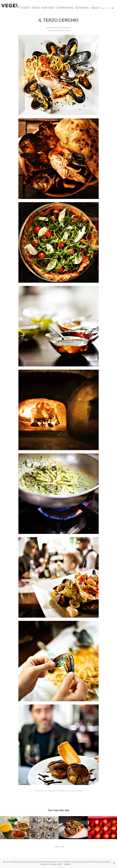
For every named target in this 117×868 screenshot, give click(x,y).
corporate (65, 8)
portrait (48, 8)
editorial (82, 8)
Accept (67, 864)
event (25, 8)
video (36, 8)
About (96, 8)
